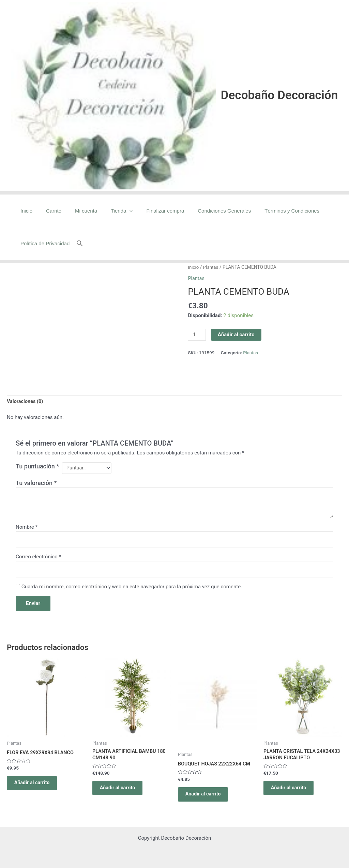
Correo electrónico (38, 558)
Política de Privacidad (43, 243)
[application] (117, 211)
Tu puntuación (37, 467)
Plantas (211, 267)
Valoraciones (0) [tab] (26, 402)
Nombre (27, 528)
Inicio (25, 211)
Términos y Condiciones (270, 211)
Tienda (110, 211)
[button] (76, 244)
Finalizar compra (150, 211)
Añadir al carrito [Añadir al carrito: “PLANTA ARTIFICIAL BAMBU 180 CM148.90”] (121, 792)
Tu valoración (36, 484)
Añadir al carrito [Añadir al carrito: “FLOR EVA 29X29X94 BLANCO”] (35, 787)
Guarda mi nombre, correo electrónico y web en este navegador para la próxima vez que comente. (132, 589)
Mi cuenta (78, 211)
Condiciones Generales (206, 211)
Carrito (49, 211)
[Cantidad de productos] (197, 335)
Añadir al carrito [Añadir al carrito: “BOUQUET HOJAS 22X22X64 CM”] (207, 798)
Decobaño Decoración (279, 95)
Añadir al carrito (237, 335)
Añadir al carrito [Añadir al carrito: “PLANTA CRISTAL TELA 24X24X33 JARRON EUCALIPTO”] (292, 792)
